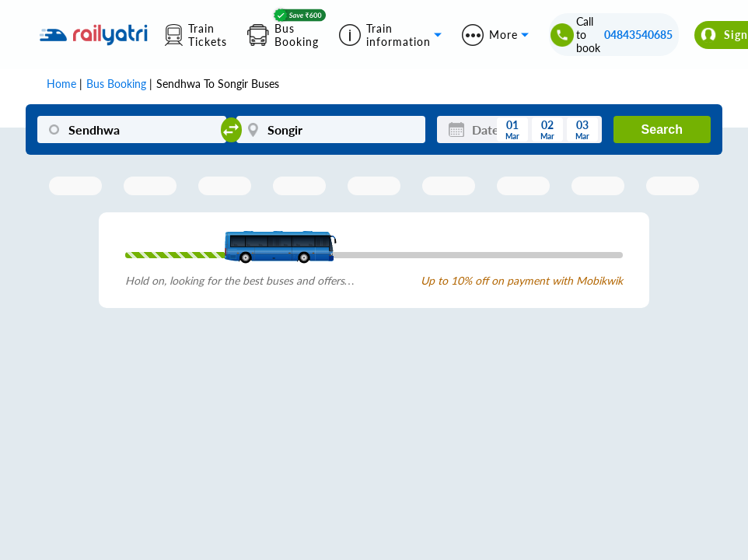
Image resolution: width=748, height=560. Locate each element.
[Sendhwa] (131, 129)
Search (662, 129)
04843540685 (638, 35)
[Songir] (330, 129)
